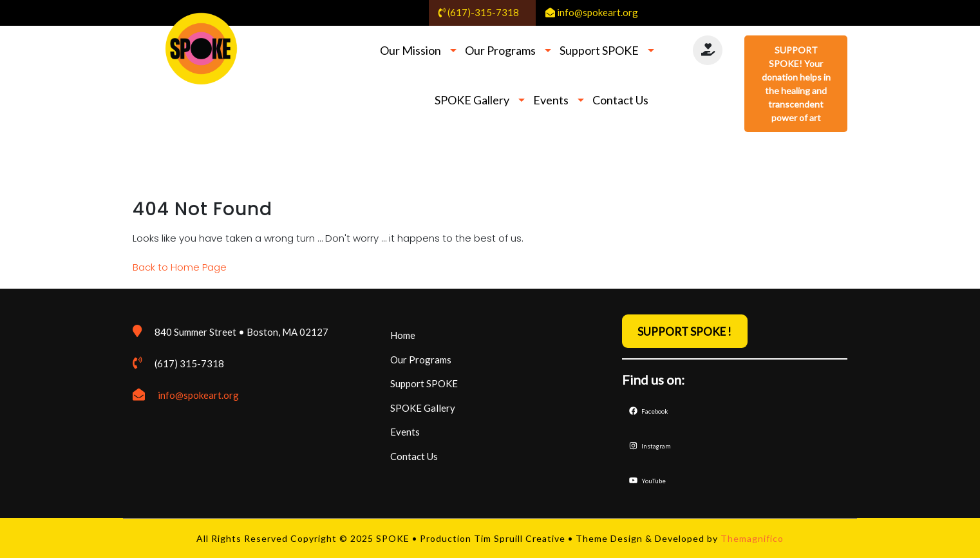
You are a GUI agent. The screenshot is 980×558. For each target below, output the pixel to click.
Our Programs (500, 50)
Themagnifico (751, 538)
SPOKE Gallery (472, 100)
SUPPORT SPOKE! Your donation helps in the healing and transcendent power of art (796, 84)
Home (403, 335)
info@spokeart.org (198, 395)
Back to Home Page (180, 267)
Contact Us (620, 100)
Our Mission (410, 50)
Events (551, 100)
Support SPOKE (599, 50)
